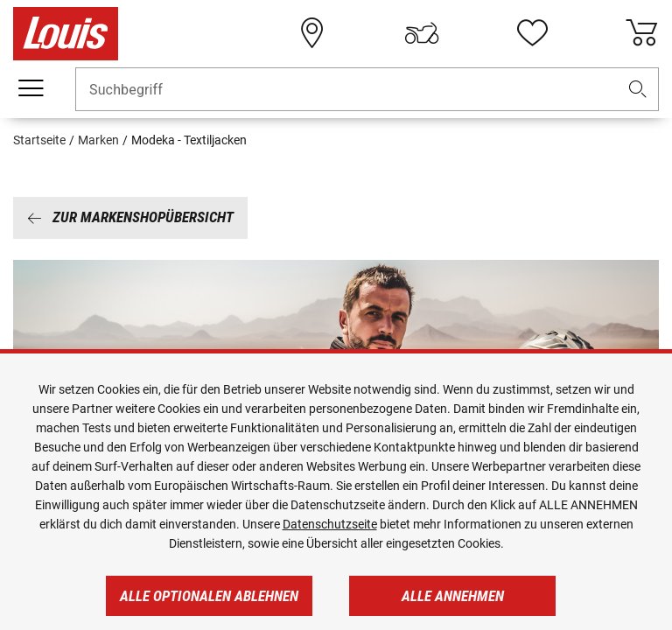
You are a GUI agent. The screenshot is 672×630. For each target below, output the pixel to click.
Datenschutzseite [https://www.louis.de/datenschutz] (330, 524)
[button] (638, 90)
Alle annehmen (453, 596)
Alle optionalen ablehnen (209, 596)
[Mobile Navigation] (31, 88)
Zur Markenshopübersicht (130, 217)
